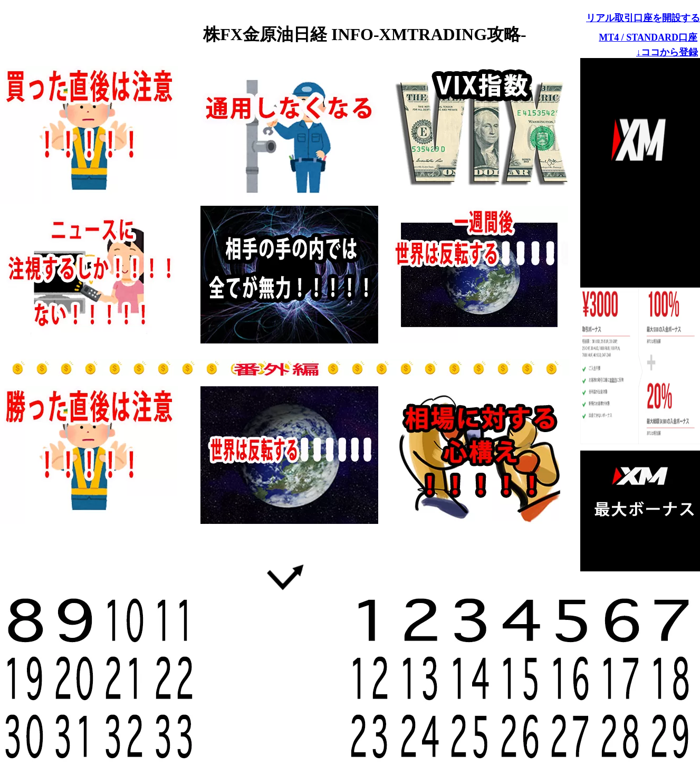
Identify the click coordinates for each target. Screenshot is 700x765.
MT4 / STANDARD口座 (648, 37)
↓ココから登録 (667, 52)
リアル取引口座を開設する (643, 18)
